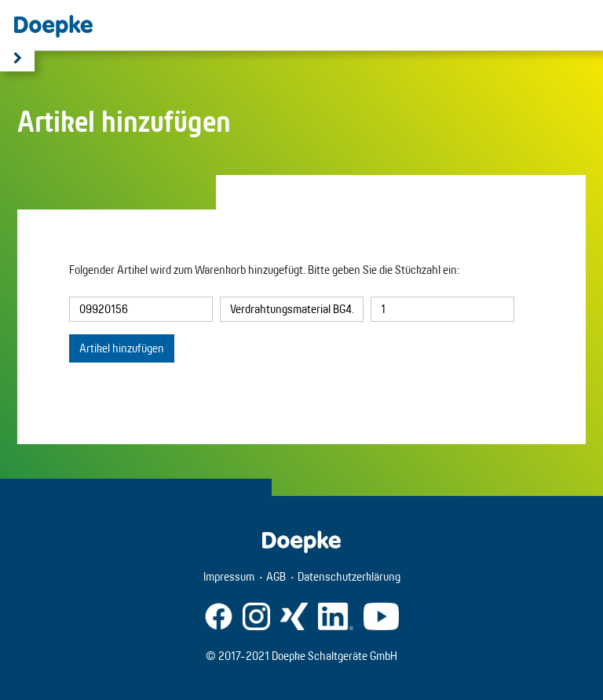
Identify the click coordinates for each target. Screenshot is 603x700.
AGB (276, 576)
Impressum (229, 576)
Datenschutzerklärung (349, 576)
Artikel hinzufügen (122, 348)
